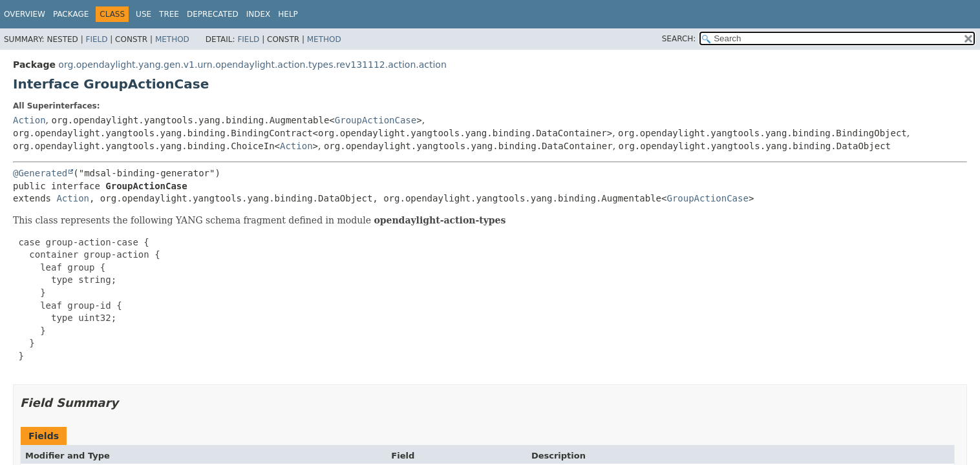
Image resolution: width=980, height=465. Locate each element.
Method (172, 39)
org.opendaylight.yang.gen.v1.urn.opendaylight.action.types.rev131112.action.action (252, 65)
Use (144, 14)
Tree (169, 14)
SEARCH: (679, 39)
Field (96, 39)
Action (29, 120)
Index (259, 14)
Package (71, 14)
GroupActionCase (376, 120)
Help (288, 14)
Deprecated (213, 14)
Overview (25, 14)
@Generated (40, 173)
